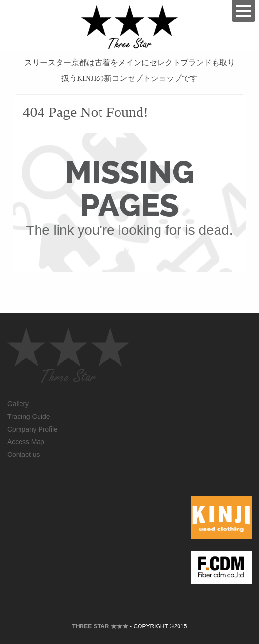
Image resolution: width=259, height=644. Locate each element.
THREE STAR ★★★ (100, 626)
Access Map (26, 442)
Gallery (18, 404)
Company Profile (32, 429)
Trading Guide (29, 417)
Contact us (23, 455)
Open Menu (243, 11)
